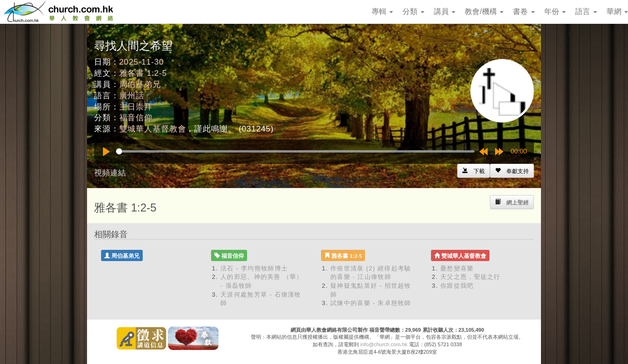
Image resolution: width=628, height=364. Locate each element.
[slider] (295, 151)
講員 (445, 11)
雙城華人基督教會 (153, 129)
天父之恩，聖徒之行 (471, 277)
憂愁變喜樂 (457, 268)
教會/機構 (484, 11)
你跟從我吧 (457, 286)
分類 (413, 11)
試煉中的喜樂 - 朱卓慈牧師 (371, 303)
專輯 (382, 11)
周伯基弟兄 (140, 84)
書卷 (524, 11)
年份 (555, 11)
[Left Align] (512, 171)
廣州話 (132, 96)
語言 (586, 11)
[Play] (106, 152)
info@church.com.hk (384, 344)
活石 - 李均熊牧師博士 (254, 268)
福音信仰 (136, 118)
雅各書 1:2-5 (143, 73)
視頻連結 (110, 173)
